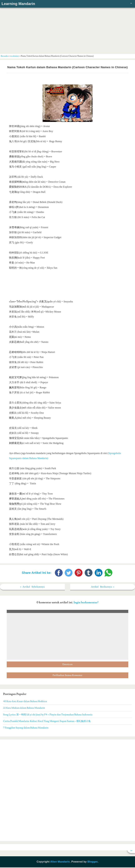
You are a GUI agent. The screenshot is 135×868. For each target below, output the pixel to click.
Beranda (4, 56)
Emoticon (67, 665)
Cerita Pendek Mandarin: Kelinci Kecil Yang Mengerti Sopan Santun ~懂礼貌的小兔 (47, 722)
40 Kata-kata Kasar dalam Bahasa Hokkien (25, 702)
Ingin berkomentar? (86, 603)
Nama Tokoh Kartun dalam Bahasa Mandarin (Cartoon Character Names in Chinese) (68, 67)
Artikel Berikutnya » (102, 587)
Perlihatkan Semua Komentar (67, 676)
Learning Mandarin (18, 4)
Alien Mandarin (60, 862)
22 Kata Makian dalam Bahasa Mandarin (24, 708)
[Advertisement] (67, 30)
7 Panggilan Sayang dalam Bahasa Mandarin (26, 728)
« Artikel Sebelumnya (32, 587)
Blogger (92, 862)
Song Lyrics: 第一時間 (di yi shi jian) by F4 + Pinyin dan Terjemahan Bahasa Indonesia (48, 715)
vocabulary (14, 56)
